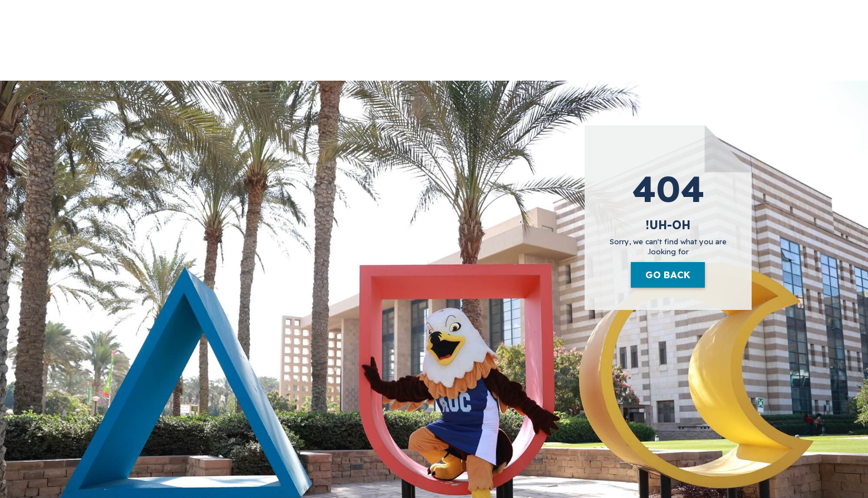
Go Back (668, 275)
